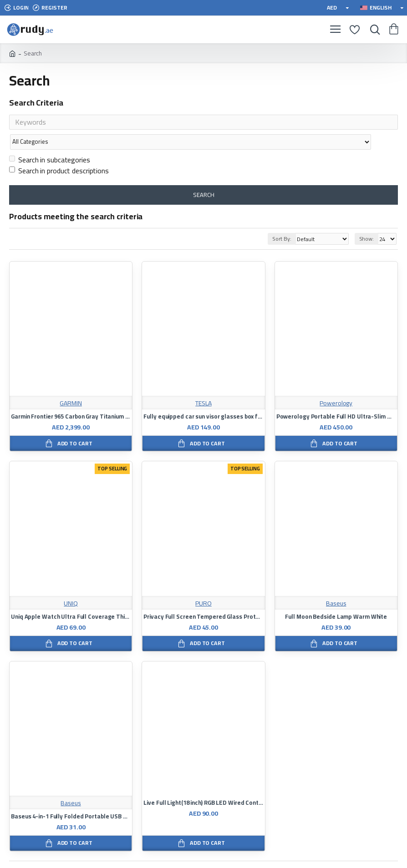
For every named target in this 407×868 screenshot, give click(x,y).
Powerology (336, 386)
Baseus (336, 586)
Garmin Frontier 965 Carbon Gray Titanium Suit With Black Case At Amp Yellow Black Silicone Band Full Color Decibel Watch (71, 399)
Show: (367, 221)
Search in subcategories (50, 142)
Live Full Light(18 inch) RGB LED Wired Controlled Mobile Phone (203, 785)
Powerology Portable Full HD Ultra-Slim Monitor (336, 399)
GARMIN (71, 386)
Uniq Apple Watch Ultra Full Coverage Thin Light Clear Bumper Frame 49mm (71, 599)
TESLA (203, 386)
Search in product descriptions (59, 153)
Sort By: (279, 221)
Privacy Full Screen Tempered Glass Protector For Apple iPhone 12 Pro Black (203, 599)
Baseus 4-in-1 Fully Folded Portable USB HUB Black (71, 799)
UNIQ (71, 586)
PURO (203, 586)
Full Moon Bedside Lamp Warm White (336, 599)
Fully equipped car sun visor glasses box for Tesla (203, 399)
